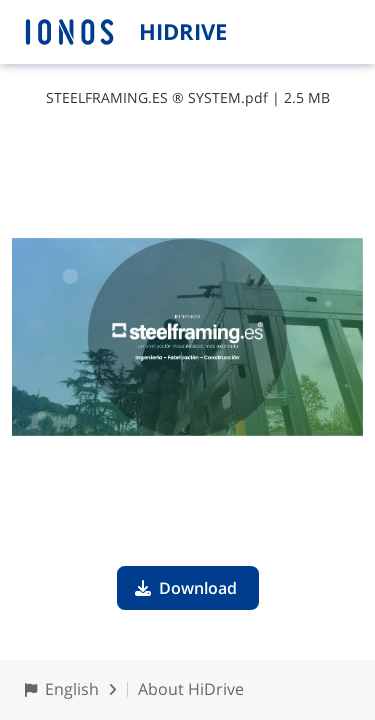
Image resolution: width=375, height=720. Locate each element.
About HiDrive (191, 689)
